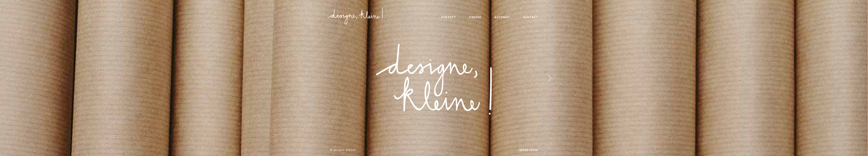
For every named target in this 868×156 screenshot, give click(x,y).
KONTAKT (531, 17)
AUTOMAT (502, 17)
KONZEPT (449, 17)
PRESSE (475, 17)
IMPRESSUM (528, 150)
